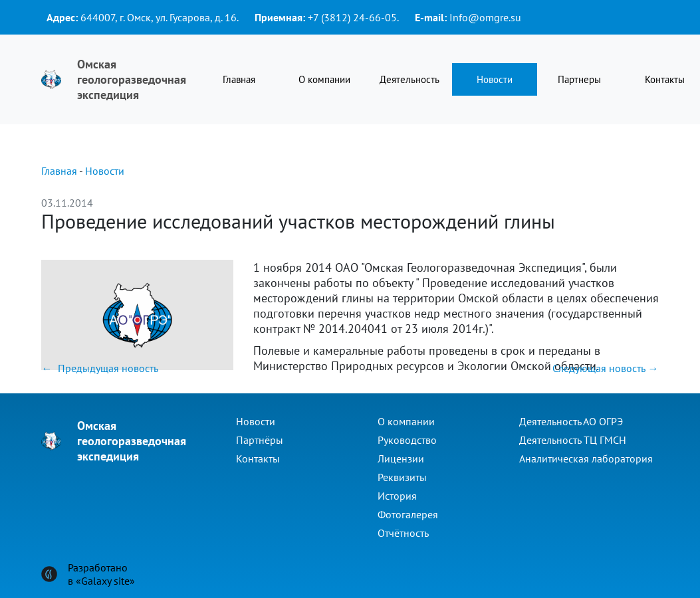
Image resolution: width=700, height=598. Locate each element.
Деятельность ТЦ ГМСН (573, 440)
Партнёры (260, 440)
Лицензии (401, 458)
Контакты (258, 458)
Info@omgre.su (485, 17)
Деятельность (409, 79)
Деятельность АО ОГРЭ (571, 421)
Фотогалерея (408, 514)
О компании (324, 79)
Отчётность (403, 533)
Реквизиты (402, 477)
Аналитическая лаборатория (586, 458)
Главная (239, 79)
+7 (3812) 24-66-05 (352, 17)
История (397, 496)
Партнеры (579, 79)
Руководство (407, 440)
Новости (495, 79)
